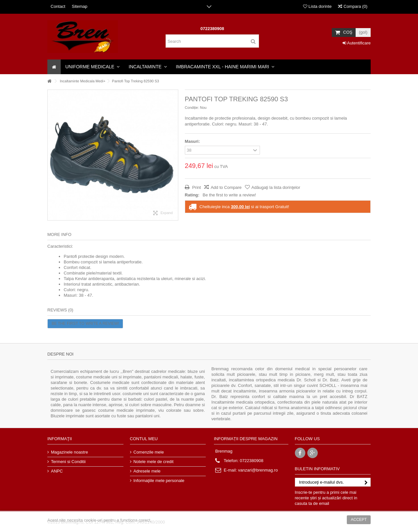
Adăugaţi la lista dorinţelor (276, 187)
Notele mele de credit (154, 462)
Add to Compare (226, 187)
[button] (92, 67)
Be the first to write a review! (229, 195)
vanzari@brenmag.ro (258, 470)
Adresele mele (147, 471)
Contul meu (144, 439)
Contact (58, 6)
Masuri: (193, 141)
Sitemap (80, 6)
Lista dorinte (317, 6)
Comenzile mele (149, 452)
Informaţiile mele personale (159, 481)
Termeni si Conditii (68, 462)
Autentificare (357, 43)
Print (196, 187)
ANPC (57, 471)
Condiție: (192, 108)
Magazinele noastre (69, 452)
